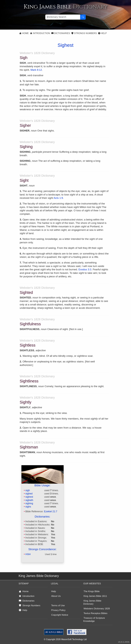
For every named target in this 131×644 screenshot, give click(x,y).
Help (102, 33)
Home (24, 33)
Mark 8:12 (36, 70)
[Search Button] (83, 17)
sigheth (29, 500)
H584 (28, 554)
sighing (29, 503)
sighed (29, 494)
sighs (28, 507)
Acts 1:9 (58, 198)
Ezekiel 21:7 (51, 511)
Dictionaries (61, 33)
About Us (56, 596)
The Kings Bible (92, 591)
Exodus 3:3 (85, 269)
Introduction (40, 33)
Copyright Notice (60, 615)
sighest (29, 497)
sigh (28, 490)
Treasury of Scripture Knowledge (94, 620)
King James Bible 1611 (95, 596)
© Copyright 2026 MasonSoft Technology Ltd (65, 639)
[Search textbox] (63, 17)
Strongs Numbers (84, 33)
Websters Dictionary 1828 (97, 609)
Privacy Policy (58, 610)
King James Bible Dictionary (92, 602)
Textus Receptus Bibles (95, 613)
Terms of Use (58, 605)
